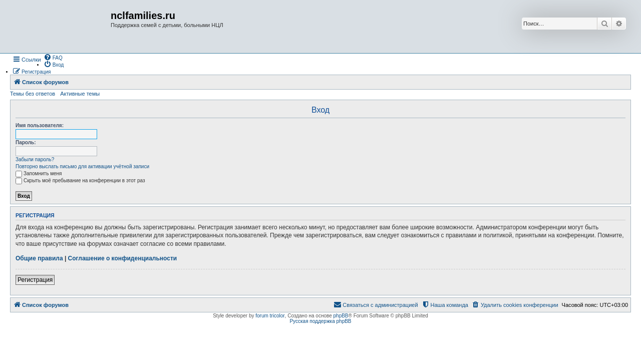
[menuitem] (53, 57)
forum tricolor (270, 316)
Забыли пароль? (35, 159)
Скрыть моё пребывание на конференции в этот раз (80, 180)
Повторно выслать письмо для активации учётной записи (82, 166)
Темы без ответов (33, 94)
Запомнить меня (39, 173)
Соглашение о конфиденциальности (123, 258)
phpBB (341, 316)
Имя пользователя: (40, 125)
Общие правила (39, 258)
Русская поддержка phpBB (320, 321)
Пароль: (26, 142)
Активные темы (80, 94)
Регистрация (35, 280)
